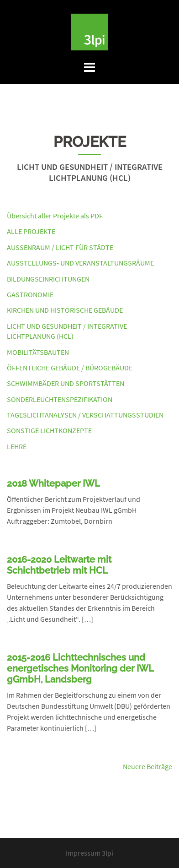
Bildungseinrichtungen (48, 279)
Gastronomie (30, 294)
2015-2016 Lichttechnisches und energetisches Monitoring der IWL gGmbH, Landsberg (80, 668)
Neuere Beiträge (147, 766)
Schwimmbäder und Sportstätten (66, 383)
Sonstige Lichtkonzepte (49, 430)
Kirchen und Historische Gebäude (65, 310)
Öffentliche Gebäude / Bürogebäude (70, 368)
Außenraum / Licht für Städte (60, 247)
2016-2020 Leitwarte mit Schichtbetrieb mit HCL (59, 565)
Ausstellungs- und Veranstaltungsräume (80, 263)
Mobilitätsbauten (38, 352)
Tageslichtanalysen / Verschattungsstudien (85, 415)
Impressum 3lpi (89, 853)
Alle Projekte (31, 231)
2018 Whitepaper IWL (53, 483)
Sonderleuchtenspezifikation (60, 399)
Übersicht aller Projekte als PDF (55, 216)
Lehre (17, 446)
